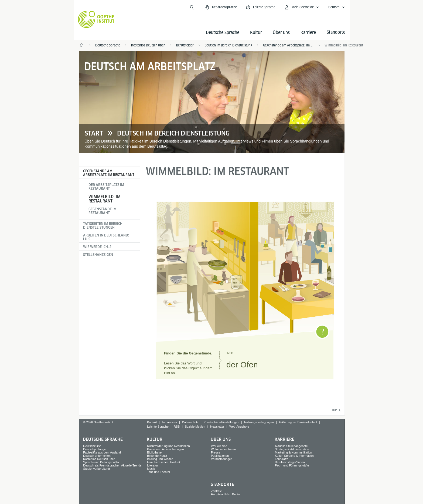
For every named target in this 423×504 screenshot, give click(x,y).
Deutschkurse (92, 446)
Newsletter (217, 427)
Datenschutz (190, 422)
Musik (151, 469)
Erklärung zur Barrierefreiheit (298, 422)
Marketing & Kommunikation (294, 452)
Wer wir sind (219, 446)
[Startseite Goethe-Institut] (96, 19)
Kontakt (152, 422)
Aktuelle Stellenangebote (291, 446)
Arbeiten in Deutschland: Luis (106, 237)
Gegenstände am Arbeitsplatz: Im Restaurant (109, 173)
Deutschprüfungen (95, 449)
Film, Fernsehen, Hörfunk (164, 462)
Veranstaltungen (222, 459)
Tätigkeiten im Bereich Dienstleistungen (103, 226)
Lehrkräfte (282, 459)
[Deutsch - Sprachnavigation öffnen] (337, 7)
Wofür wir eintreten (223, 449)
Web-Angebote (239, 427)
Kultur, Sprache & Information (294, 456)
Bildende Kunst (157, 456)
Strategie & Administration (292, 449)
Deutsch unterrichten (97, 456)
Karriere (308, 33)
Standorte (222, 484)
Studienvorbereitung (96, 469)
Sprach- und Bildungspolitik (101, 462)
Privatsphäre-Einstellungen (221, 422)
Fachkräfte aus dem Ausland (102, 452)
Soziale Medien (195, 427)
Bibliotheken (155, 452)
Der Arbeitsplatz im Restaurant (106, 187)
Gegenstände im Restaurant (103, 211)
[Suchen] (192, 7)
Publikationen (220, 456)
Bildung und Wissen (160, 459)
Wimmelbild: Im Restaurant (105, 199)
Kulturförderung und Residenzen (168, 446)
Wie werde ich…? (97, 247)
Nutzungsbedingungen (259, 422)
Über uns (281, 33)
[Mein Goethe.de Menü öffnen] (302, 7)
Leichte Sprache (158, 427)
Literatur (152, 465)
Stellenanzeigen (98, 255)
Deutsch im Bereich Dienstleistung (173, 133)
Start (94, 133)
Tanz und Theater (158, 472)
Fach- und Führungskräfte (292, 465)
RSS (177, 427)
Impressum (170, 422)
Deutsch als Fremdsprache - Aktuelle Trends (112, 465)
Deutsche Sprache (223, 33)
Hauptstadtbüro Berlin (225, 494)
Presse (216, 452)
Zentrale (216, 491)
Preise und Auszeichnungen (165, 449)
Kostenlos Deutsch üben (99, 459)
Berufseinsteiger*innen (290, 462)
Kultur (256, 33)
